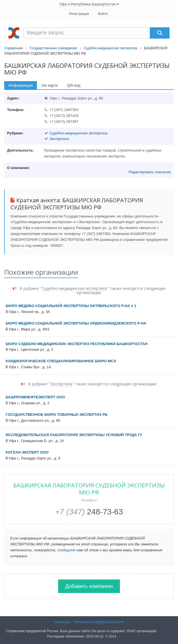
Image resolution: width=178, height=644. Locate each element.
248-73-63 (89, 512)
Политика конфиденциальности (99, 622)
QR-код (74, 85)
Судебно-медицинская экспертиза (111, 48)
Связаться (62, 622)
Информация (21, 85)
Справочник (14, 48)
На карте (50, 85)
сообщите (66, 550)
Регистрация (79, 14)
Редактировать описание (150, 172)
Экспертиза (59, 139)
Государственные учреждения (53, 48)
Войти (103, 14)
